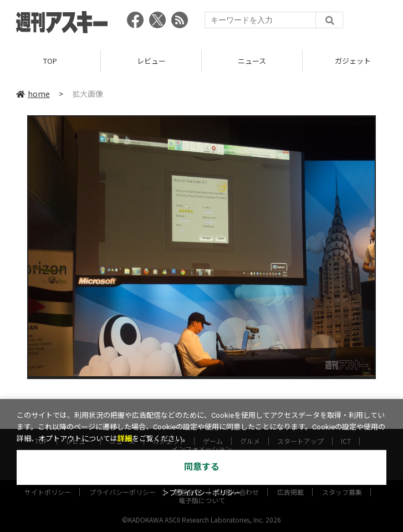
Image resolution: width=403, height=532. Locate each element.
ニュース (252, 61)
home (33, 94)
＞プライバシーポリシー (201, 493)
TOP (50, 61)
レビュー (151, 61)
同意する (202, 467)
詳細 (125, 439)
